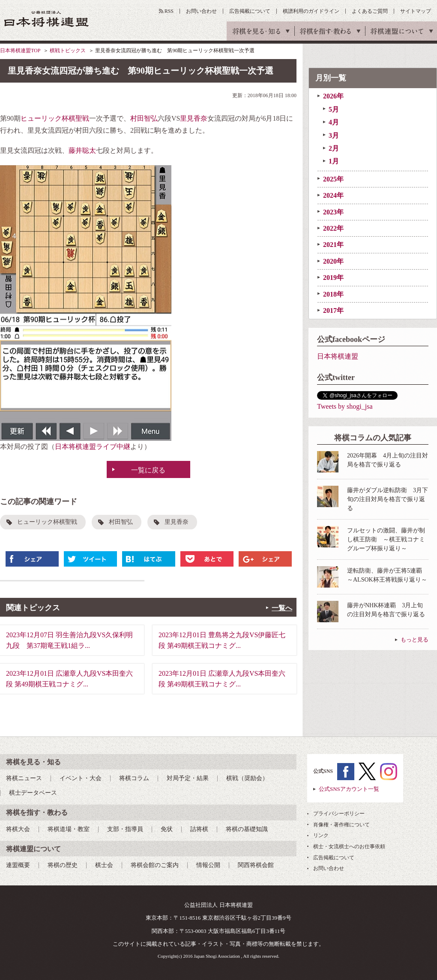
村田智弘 (144, 118)
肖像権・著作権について (341, 825)
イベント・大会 (81, 778)
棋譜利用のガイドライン (311, 11)
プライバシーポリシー (339, 814)
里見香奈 (194, 118)
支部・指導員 (125, 829)
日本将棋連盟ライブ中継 (93, 447)
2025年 (333, 179)
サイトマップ (416, 11)
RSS (169, 11)
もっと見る (415, 640)
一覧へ (282, 608)
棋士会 (104, 865)
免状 (167, 829)
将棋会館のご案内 (155, 865)
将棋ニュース (24, 778)
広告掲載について (250, 11)
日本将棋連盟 (338, 356)
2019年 (333, 278)
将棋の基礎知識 (247, 829)
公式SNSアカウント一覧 (349, 789)
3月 (334, 135)
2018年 (333, 294)
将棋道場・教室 (69, 829)
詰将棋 (199, 829)
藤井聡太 (82, 150)
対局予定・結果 (188, 778)
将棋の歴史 (63, 865)
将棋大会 (18, 829)
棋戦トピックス (68, 50)
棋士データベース (33, 793)
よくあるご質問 (370, 11)
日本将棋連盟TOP (20, 50)
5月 (334, 109)
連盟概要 (18, 865)
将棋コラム (134, 778)
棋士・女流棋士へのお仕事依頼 (349, 846)
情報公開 (208, 865)
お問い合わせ (201, 11)
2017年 (333, 310)
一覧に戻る (148, 470)
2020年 (333, 261)
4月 (334, 122)
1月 (334, 161)
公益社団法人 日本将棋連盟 (47, 19)
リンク (321, 835)
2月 (334, 148)
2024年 (333, 195)
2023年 (333, 212)
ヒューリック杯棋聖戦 (55, 118)
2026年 (333, 96)
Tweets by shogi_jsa (345, 406)
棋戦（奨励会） (247, 778)
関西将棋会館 (256, 865)
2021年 (333, 245)
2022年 (333, 228)
